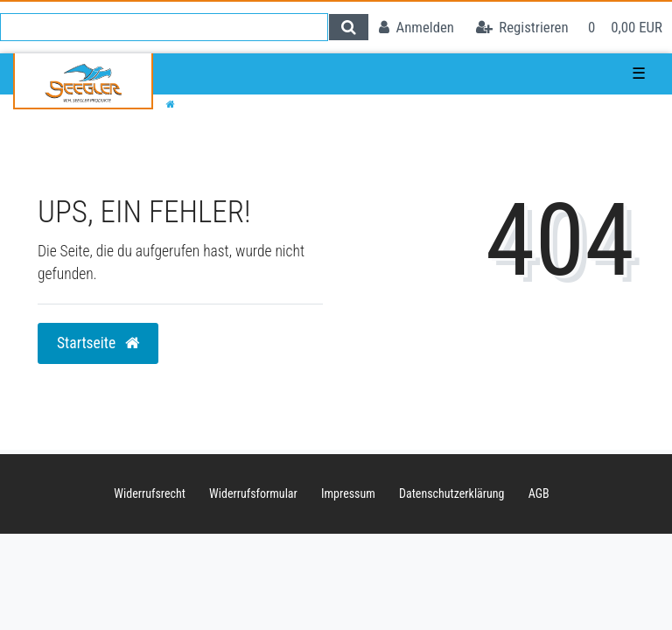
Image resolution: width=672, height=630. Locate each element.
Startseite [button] (98, 343)
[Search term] (164, 27)
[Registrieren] (522, 28)
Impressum (348, 493)
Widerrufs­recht (150, 493)
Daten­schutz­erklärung (452, 493)
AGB (539, 493)
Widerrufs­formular (253, 493)
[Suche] (349, 27)
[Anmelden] (416, 28)
